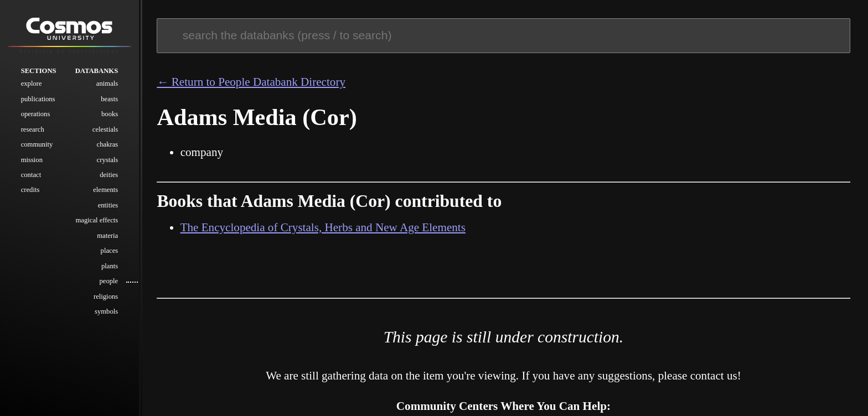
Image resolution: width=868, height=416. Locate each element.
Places (110, 251)
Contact (31, 175)
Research (33, 129)
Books (110, 114)
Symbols (106, 311)
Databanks (97, 71)
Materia (107, 236)
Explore (32, 84)
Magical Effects (97, 220)
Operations (36, 114)
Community (37, 144)
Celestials (105, 129)
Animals (107, 84)
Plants (110, 266)
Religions (106, 297)
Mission (32, 160)
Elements (105, 190)
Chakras (108, 144)
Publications (38, 99)
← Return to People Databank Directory (251, 82)
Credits (30, 190)
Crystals (108, 160)
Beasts (109, 99)
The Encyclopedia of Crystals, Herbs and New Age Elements (323, 227)
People (108, 281)
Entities (108, 205)
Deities (109, 175)
